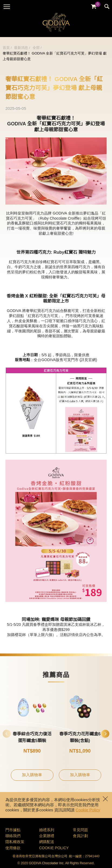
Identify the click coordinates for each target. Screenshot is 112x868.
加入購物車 (32, 775)
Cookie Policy (88, 810)
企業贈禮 (47, 836)
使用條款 (13, 848)
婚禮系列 (47, 830)
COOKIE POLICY (54, 848)
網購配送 (47, 842)
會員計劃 (80, 836)
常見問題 (80, 830)
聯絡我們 (13, 836)
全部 (36, 48)
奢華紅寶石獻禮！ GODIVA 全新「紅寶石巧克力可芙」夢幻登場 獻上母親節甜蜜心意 (55, 56)
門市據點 (13, 830)
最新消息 (21, 48)
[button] (105, 734)
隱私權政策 (15, 842)
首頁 (6, 48)
